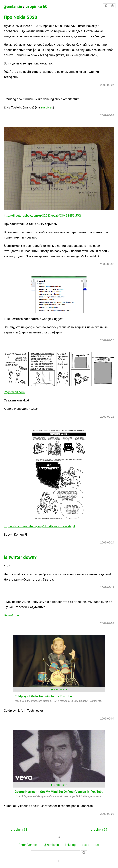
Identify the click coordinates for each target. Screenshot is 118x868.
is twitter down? (20, 557)
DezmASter (12, 615)
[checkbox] (106, 6)
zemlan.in (13, 6)
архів (86, 845)
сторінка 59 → (101, 830)
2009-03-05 (107, 85)
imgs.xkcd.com (14, 392)
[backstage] (59, 861)
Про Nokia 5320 (21, 17)
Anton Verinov (28, 845)
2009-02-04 (107, 719)
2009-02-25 (107, 340)
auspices (47, 107)
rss (97, 845)
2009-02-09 (107, 623)
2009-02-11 (107, 587)
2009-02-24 (107, 542)
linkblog (70, 845)
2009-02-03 (107, 814)
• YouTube (43, 696)
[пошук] (55, 853)
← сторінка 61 (17, 830)
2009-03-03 (107, 115)
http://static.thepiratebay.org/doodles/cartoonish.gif (39, 526)
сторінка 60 (36, 6)
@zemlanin (51, 845)
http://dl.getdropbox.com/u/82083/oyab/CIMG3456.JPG (42, 216)
